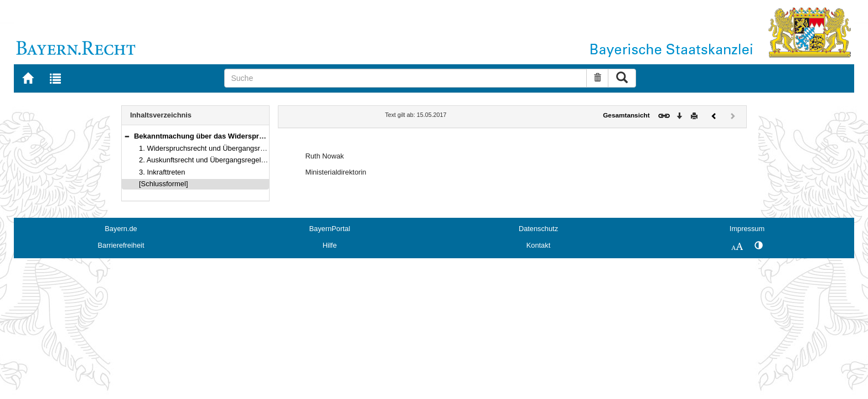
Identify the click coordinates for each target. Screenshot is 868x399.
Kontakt (538, 245)
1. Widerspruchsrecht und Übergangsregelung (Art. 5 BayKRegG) (243, 148)
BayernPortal (330, 229)
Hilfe (330, 245)
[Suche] (405, 78)
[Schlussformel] (164, 184)
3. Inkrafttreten (162, 172)
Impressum (747, 229)
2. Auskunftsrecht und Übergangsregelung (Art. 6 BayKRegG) (237, 160)
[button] (127, 136)
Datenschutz (538, 229)
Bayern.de (121, 229)
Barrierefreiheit (121, 245)
